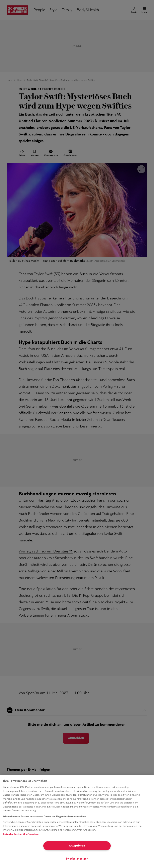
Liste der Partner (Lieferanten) (21, 834)
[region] (77, 821)
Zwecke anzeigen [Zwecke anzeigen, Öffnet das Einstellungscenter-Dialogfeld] (77, 859)
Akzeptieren (77, 846)
